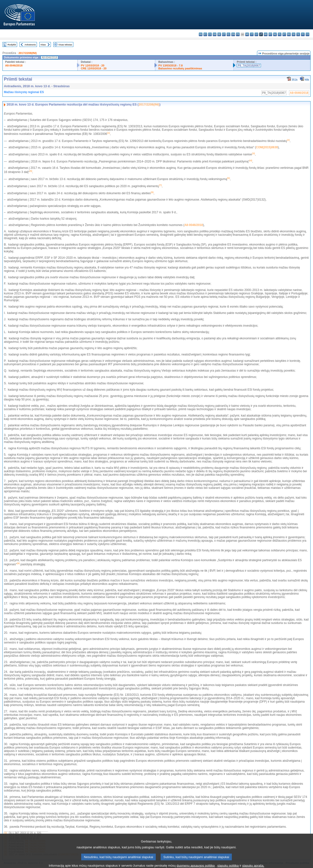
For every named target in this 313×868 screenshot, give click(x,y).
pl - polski (280, 34)
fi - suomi (303, 34)
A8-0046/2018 (14, 65)
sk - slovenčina (294, 34)
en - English (233, 34)
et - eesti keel (224, 34)
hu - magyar (266, 34)
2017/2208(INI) (28, 53)
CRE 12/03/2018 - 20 (94, 68)
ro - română (289, 34)
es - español (205, 34)
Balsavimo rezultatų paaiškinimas (180, 68)
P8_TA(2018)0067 (249, 65)
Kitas (43, 45)
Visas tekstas (65, 45)
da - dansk (215, 34)
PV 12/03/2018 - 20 (92, 65)
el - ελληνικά (229, 34)
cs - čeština (210, 34)
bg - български (201, 34)
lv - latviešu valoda (256, 34)
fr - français (238, 34)
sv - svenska (307, 34)
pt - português (284, 34)
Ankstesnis (30, 45)
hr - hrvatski (247, 34)
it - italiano (252, 34)
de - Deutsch (219, 34)
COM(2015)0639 (267, 147)
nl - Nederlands (275, 34)
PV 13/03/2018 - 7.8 (170, 65)
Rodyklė (12, 45)
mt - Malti (270, 34)
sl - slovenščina (298, 34)
